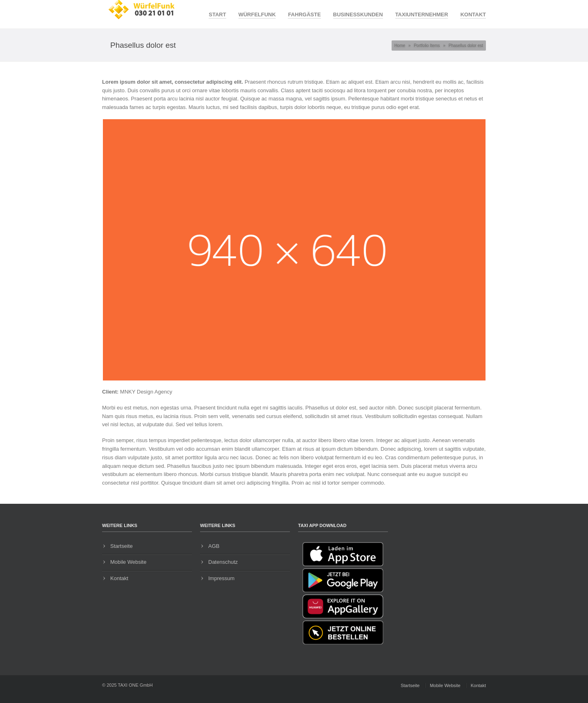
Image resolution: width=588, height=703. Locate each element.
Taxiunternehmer (422, 14)
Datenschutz (223, 562)
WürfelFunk (257, 14)
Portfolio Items (427, 46)
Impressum (221, 578)
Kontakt (473, 14)
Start (217, 14)
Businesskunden (358, 14)
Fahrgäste (304, 14)
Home (400, 46)
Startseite (121, 546)
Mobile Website (128, 562)
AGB (214, 546)
